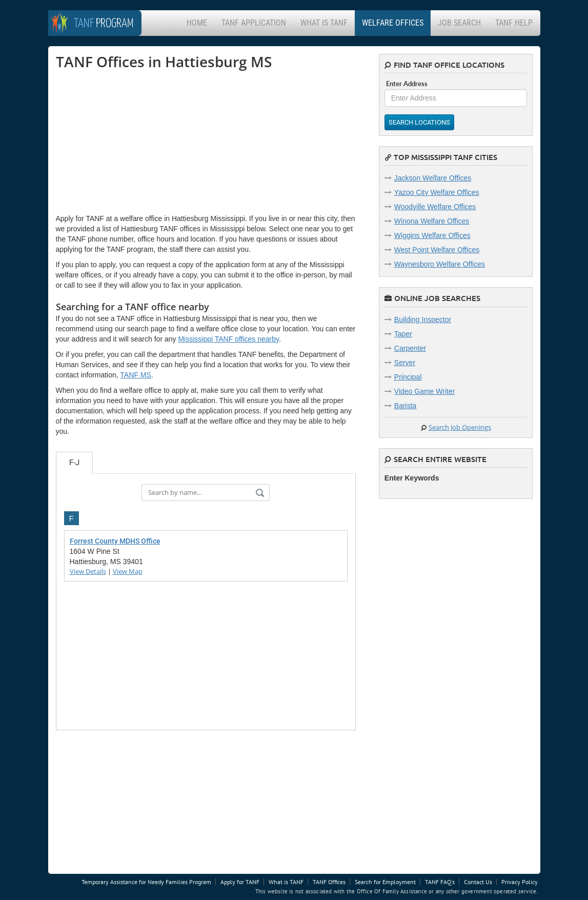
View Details (88, 571)
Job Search (459, 23)
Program (104, 24)
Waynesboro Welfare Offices (440, 264)
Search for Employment (385, 882)
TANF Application (254, 23)
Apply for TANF (240, 882)
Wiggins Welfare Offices (432, 235)
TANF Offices (329, 882)
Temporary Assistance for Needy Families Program (146, 882)
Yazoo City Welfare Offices (437, 192)
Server (405, 363)
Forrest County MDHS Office (115, 541)
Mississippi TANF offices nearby (228, 339)
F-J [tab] (74, 463)
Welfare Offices (393, 23)
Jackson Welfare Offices (433, 178)
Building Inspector (423, 319)
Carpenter (410, 348)
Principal (408, 377)
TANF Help (514, 23)
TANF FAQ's (440, 882)
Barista (405, 406)
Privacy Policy (520, 882)
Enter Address (407, 84)
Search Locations (419, 122)
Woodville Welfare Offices (435, 207)
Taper (403, 334)
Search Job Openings (460, 427)
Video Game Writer (425, 391)
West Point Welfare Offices (437, 250)
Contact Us (478, 882)
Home (197, 23)
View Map (128, 571)
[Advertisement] (133, 142)
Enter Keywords (412, 478)
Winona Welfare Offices (432, 221)
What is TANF (324, 23)
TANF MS (135, 375)
